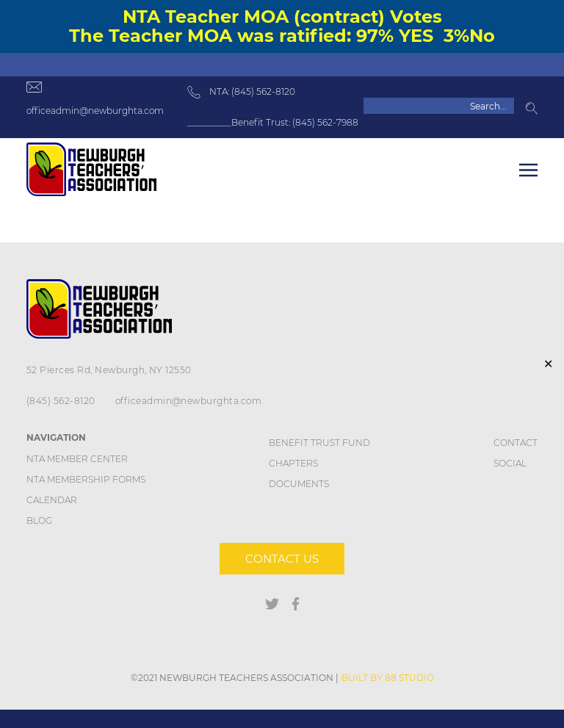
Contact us (282, 559)
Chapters (293, 463)
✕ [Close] (548, 364)
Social (510, 463)
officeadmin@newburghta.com (95, 111)
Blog (39, 520)
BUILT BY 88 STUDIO (388, 678)
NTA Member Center (77, 459)
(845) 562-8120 (61, 401)
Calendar (52, 500)
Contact (516, 443)
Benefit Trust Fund (319, 443)
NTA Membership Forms (86, 479)
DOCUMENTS (299, 484)
